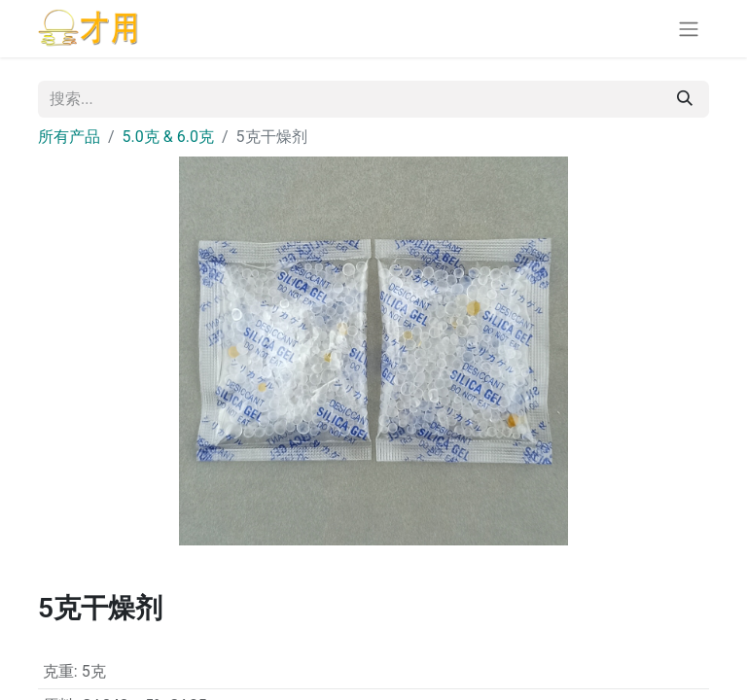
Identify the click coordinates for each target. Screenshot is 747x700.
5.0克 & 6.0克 (168, 137)
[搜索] (685, 99)
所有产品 (69, 137)
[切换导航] (689, 29)
